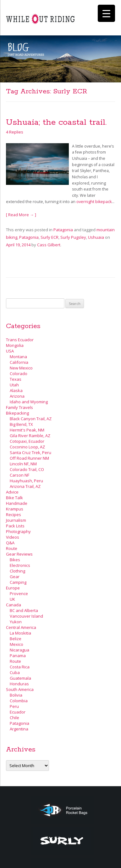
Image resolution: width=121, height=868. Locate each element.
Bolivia (16, 695)
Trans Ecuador (20, 340)
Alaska (16, 390)
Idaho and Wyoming (29, 402)
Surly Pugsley (73, 237)
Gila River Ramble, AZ (30, 436)
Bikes (15, 560)
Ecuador (18, 712)
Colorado (19, 374)
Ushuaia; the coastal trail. (56, 122)
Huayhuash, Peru (26, 481)
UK (12, 599)
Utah (14, 385)
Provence (19, 593)
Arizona (17, 396)
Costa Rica (20, 667)
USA (10, 351)
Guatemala (20, 678)
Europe (13, 588)
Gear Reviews (19, 554)
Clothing (17, 571)
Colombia (19, 701)
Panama (18, 656)
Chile (14, 718)
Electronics (20, 565)
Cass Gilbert (49, 245)
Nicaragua (19, 650)
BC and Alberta (24, 610)
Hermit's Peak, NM (27, 430)
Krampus (15, 509)
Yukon (16, 622)
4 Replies (15, 132)
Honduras (19, 684)
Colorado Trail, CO (27, 469)
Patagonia (63, 230)
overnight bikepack (94, 202)
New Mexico (21, 368)
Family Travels (19, 407)
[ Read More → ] (21, 215)
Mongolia (15, 345)
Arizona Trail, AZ (25, 486)
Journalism (16, 520)
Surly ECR (49, 237)
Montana (18, 357)
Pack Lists (15, 526)
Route (12, 548)
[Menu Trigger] (106, 13)
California (19, 362)
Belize (16, 639)
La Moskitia (20, 633)
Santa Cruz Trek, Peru (30, 452)
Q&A (10, 543)
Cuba (15, 672)
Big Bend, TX (21, 424)
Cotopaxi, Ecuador (27, 441)
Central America (21, 627)
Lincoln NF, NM (23, 464)
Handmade (17, 503)
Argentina (19, 729)
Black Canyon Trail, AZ (31, 419)
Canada (14, 605)
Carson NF (19, 475)
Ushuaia (96, 237)
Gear (15, 577)
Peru (14, 706)
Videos (13, 537)
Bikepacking (17, 413)
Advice (12, 492)
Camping (18, 582)
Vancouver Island (26, 616)
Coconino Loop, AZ (27, 447)
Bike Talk (14, 498)
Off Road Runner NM (29, 458)
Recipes (14, 515)
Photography (18, 531)
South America (20, 689)
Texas (16, 379)
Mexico (16, 644)
